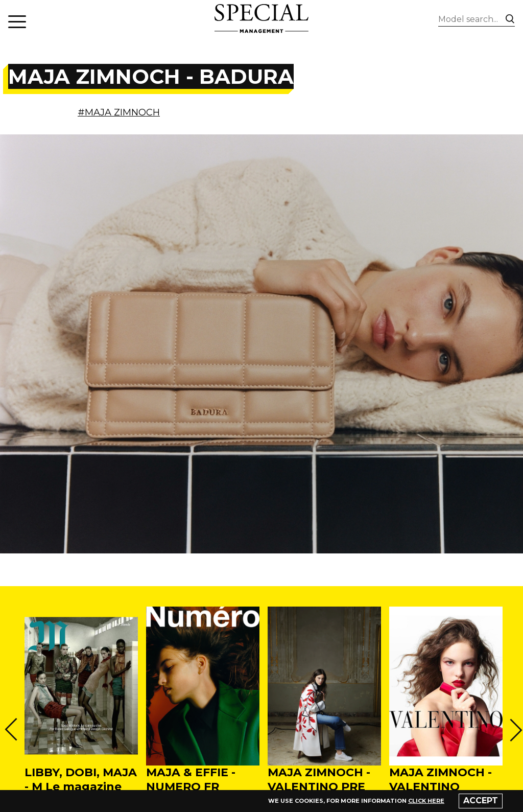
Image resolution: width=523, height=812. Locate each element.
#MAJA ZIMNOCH (119, 112)
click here (426, 801)
